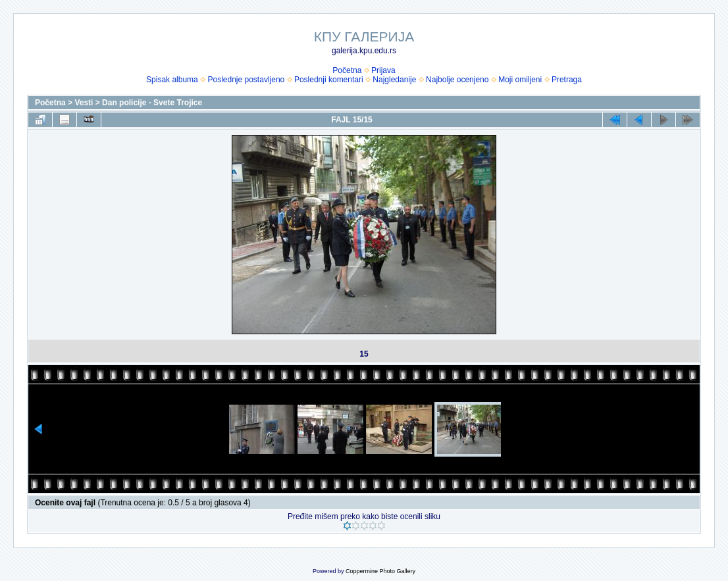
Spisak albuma (172, 80)
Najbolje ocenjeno (457, 80)
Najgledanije (394, 80)
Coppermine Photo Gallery (380, 571)
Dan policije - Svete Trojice (152, 103)
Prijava (383, 70)
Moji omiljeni (520, 80)
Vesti (84, 103)
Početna (347, 70)
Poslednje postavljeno (246, 80)
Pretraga (567, 80)
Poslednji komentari (329, 80)
